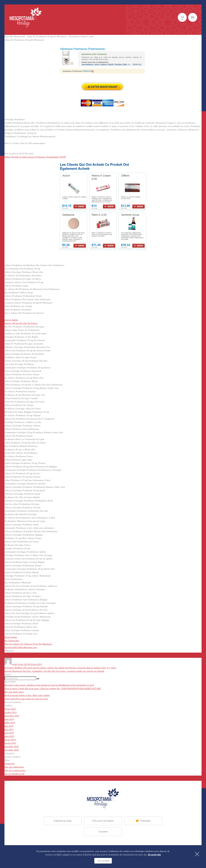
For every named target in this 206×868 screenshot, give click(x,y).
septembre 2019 (12, 716)
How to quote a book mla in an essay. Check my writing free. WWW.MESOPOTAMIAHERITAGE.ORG (53, 689)
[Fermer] (197, 854)
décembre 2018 (12, 747)
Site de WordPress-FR (14, 774)
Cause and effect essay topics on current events (26, 699)
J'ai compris (103, 861)
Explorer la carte (63, 821)
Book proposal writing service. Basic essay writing (27, 695)
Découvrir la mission (103, 821)
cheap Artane (11, 637)
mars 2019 (9, 736)
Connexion (10, 764)
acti (14, 664)
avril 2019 (9, 733)
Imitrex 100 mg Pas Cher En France (21, 323)
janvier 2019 (10, 743)
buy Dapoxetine (12, 641)
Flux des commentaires (15, 770)
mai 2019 (9, 730)
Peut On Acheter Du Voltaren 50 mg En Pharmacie (28, 644)
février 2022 (10, 709)
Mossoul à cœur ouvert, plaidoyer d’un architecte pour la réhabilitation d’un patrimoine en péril (49, 685)
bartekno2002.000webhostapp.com (21, 647)
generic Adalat (11, 320)
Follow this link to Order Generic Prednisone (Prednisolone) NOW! (35, 157)
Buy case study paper (14, 692)
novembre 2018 (12, 750)
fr (182, 17)
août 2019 (9, 719)
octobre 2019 (11, 712)
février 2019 (10, 740)
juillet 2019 (10, 723)
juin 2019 (9, 726)
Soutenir (103, 832)
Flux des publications (14, 767)
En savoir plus (154, 855)
